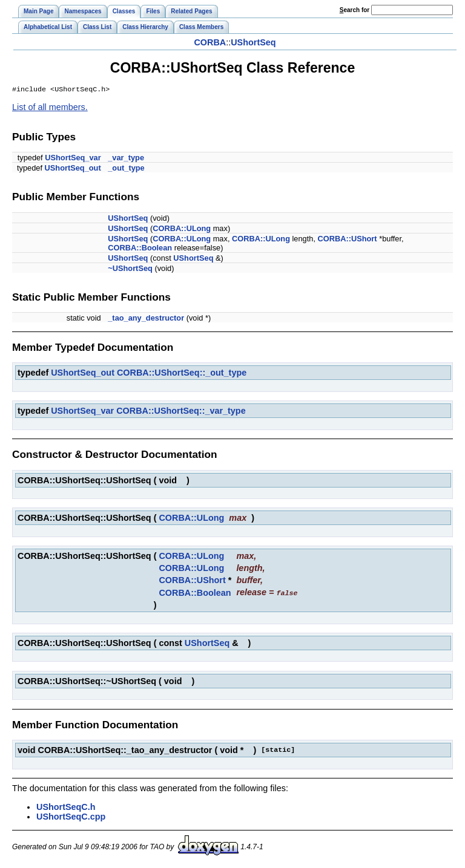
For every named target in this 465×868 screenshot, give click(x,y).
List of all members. (50, 108)
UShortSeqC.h (66, 808)
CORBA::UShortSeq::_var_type (181, 412)
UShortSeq (253, 42)
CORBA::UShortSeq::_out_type (182, 374)
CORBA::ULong (182, 230)
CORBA (210, 42)
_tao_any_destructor (146, 319)
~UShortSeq (130, 269)
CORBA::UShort (348, 240)
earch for (355, 10)
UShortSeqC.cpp (71, 817)
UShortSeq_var (73, 159)
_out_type (126, 169)
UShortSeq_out (73, 169)
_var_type (126, 159)
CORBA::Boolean (140, 249)
